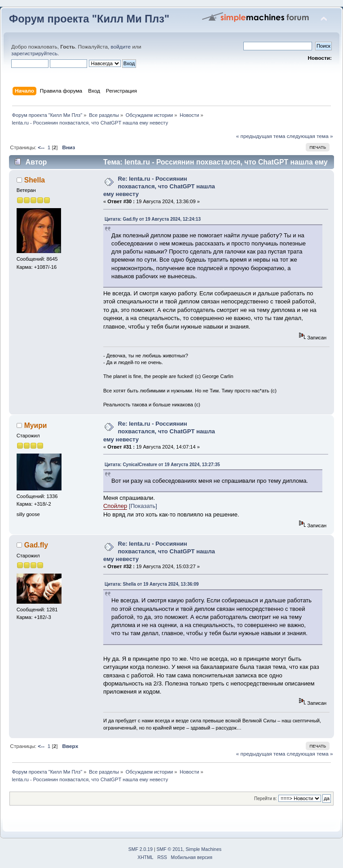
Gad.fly (36, 545)
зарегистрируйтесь (34, 53)
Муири (36, 425)
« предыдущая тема (261, 136)
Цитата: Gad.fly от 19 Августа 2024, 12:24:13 (153, 219)
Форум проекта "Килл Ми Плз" (89, 19)
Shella (35, 180)
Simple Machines (203, 849)
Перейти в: (266, 799)
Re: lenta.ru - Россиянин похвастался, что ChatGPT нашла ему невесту (159, 186)
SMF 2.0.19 (141, 849)
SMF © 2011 (170, 849)
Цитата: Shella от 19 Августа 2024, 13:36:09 (152, 584)
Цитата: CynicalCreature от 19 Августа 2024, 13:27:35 (162, 465)
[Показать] (143, 506)
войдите (121, 47)
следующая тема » (310, 136)
